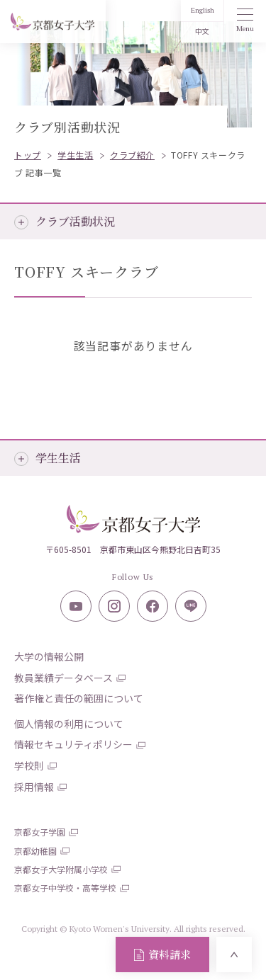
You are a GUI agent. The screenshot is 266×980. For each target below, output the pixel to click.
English (203, 10)
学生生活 (58, 458)
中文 (202, 32)
